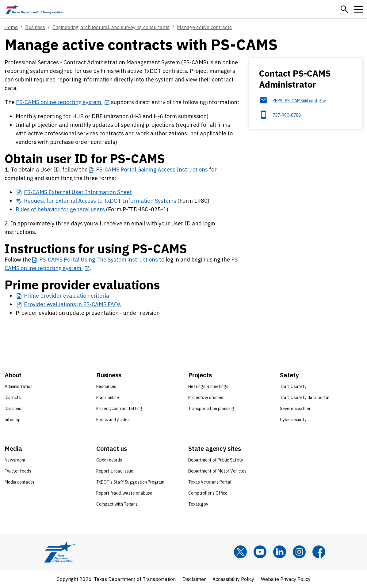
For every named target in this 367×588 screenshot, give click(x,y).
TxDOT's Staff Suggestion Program (130, 482)
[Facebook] (319, 552)
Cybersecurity (293, 420)
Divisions (13, 409)
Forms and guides (113, 420)
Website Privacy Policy (286, 579)
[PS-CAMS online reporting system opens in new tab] (63, 102)
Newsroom (15, 460)
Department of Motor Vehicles (217, 471)
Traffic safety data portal (305, 398)
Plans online (108, 398)
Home (11, 27)
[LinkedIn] (280, 552)
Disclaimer (194, 579)
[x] (240, 552)
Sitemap (13, 420)
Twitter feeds (18, 471)
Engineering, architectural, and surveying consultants (111, 27)
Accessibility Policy (233, 579)
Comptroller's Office (208, 493)
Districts (13, 398)
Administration (19, 386)
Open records (109, 460)
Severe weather (295, 409)
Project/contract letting (119, 409)
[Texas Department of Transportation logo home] (34, 9)
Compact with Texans (117, 504)
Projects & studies (206, 398)
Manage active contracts (204, 27)
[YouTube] (260, 552)
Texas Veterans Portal (210, 482)
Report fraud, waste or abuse (124, 493)
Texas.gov (198, 504)
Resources (106, 386)
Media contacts (19, 482)
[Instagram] (299, 552)
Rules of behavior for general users (60, 209)
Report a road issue (115, 471)
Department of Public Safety (216, 460)
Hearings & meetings (208, 386)
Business (35, 27)
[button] (344, 9)
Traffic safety (293, 386)
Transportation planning (211, 409)
